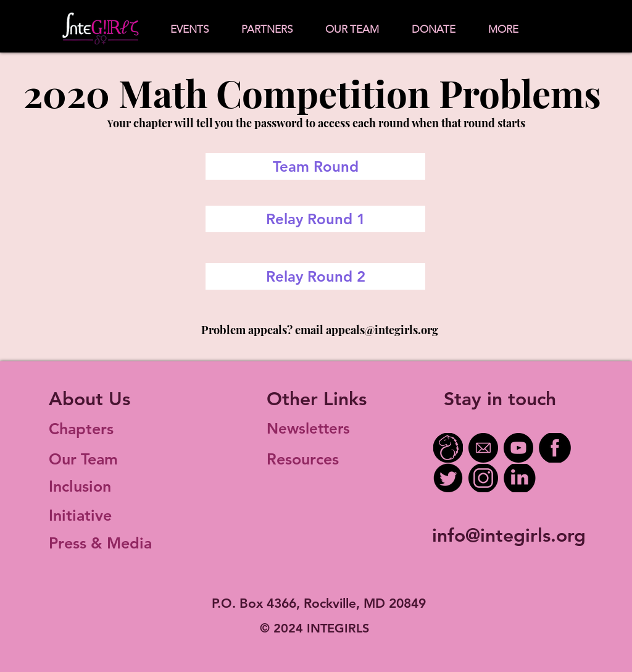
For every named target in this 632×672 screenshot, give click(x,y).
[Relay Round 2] (315, 276)
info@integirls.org (509, 535)
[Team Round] (315, 166)
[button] (189, 29)
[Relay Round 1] (315, 219)
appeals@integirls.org (382, 330)
